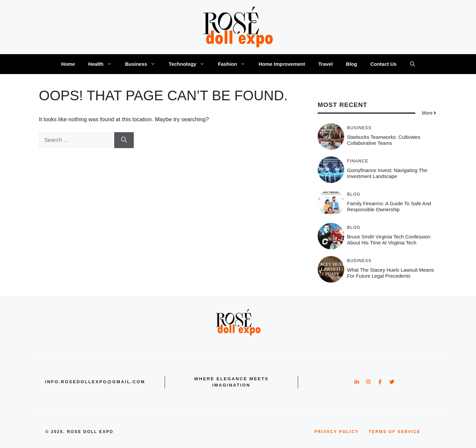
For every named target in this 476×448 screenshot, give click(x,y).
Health (103, 64)
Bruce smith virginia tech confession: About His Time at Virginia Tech (390, 240)
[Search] (124, 140)
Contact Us (384, 64)
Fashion (235, 64)
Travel (325, 64)
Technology (190, 64)
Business (144, 64)
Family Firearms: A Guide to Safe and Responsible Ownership (389, 206)
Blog (351, 64)
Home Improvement (282, 64)
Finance (358, 161)
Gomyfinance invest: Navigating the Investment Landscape (387, 173)
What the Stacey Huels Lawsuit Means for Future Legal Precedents (391, 273)
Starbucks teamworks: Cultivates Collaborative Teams (384, 140)
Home (68, 64)
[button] (412, 64)
